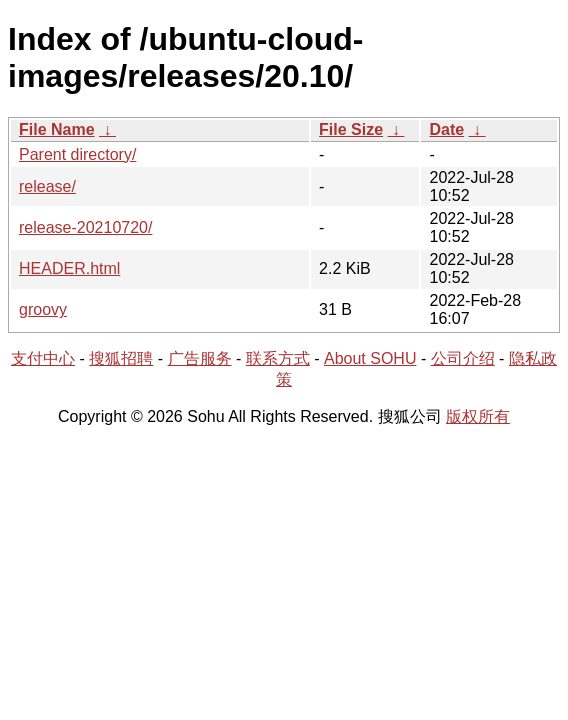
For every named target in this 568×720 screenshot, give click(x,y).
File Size (351, 129)
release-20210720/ (85, 227)
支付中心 (43, 358)
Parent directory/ (77, 154)
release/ (47, 186)
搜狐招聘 (121, 358)
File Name (57, 129)
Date (446, 129)
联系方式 (278, 358)
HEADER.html (69, 268)
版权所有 (478, 416)
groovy (43, 309)
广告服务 (200, 358)
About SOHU (370, 358)
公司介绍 (463, 358)
